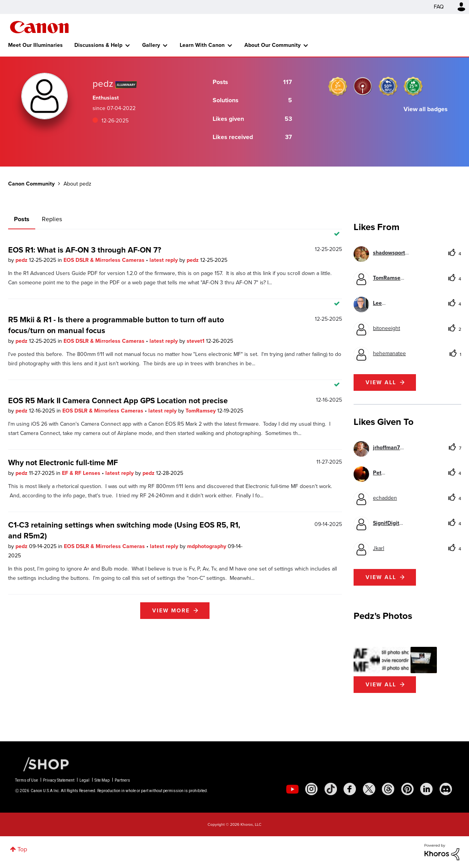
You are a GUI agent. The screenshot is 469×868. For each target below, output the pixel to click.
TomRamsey (201, 411)
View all (381, 382)
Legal (84, 780)
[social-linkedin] (426, 789)
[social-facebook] (350, 789)
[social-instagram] (311, 789)
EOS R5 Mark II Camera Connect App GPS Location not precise (118, 400)
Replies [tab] (52, 219)
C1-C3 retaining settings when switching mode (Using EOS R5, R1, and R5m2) (124, 530)
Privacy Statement (59, 780)
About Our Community (272, 45)
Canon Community (39, 27)
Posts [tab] (22, 219)
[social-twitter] (369, 789)
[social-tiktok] (331, 789)
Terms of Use (27, 780)
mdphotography (207, 546)
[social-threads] (388, 789)
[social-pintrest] (407, 789)
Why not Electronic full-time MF (63, 462)
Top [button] (22, 849)
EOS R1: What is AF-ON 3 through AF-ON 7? (85, 250)
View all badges (426, 109)
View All (381, 685)
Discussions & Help (98, 45)
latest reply (164, 260)
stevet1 (196, 341)
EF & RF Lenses (82, 473)
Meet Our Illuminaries (35, 45)
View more (171, 611)
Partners (122, 780)
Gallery (151, 45)
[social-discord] (446, 789)
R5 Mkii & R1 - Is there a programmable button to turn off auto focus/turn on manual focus (116, 325)
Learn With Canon (202, 45)
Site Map (102, 780)
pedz (22, 260)
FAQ (439, 7)
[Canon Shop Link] (42, 764)
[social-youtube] (292, 789)
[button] (367, 660)
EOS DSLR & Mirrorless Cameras (105, 260)
